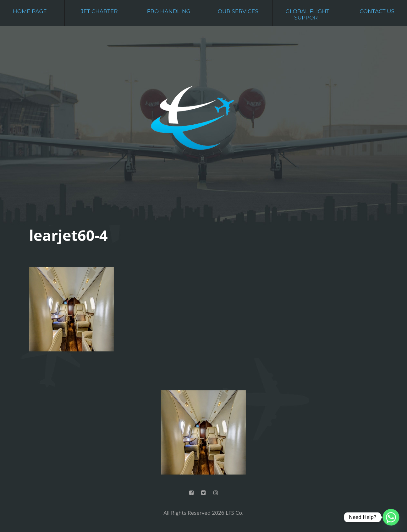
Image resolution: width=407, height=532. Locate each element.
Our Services (238, 11)
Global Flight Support (308, 14)
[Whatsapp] (391, 517)
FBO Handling (168, 11)
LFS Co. (235, 513)
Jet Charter (99, 11)
